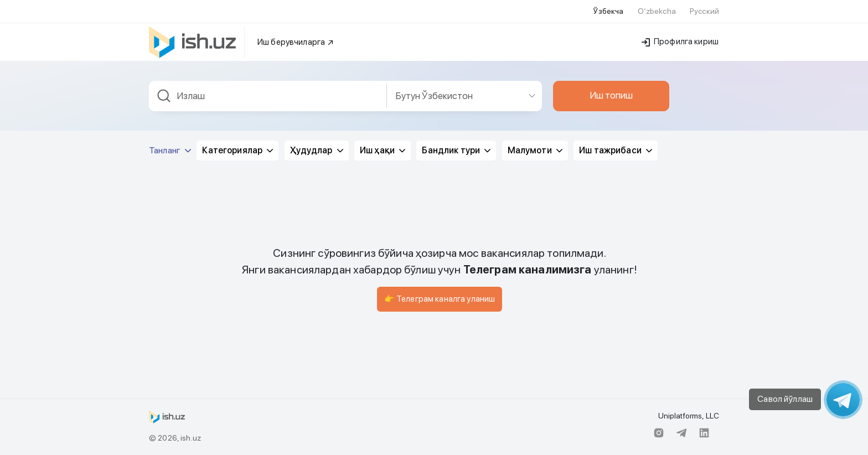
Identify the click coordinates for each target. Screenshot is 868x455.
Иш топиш (611, 95)
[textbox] (268, 96)
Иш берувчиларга (296, 42)
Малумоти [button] (535, 150)
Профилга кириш (680, 42)
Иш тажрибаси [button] (616, 150)
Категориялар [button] (237, 150)
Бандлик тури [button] (456, 150)
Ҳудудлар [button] (317, 150)
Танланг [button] (170, 150)
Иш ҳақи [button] (383, 150)
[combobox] (268, 96)
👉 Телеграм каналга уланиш (440, 299)
